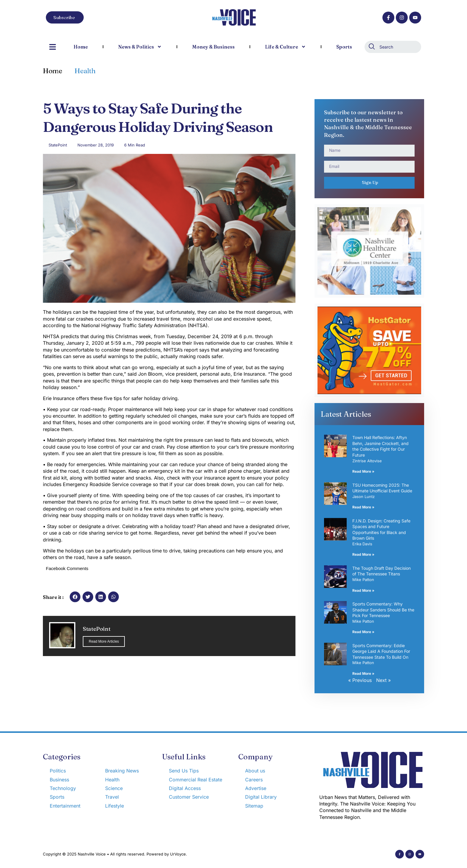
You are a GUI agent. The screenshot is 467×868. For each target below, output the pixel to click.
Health (85, 71)
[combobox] (393, 47)
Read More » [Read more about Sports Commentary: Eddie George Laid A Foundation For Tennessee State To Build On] (363, 673)
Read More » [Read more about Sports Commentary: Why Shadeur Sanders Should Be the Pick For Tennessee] (363, 632)
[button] (75, 597)
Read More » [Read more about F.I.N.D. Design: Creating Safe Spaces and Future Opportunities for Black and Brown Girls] (363, 554)
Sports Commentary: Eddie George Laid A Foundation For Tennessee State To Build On (381, 651)
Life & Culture (285, 47)
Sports (344, 47)
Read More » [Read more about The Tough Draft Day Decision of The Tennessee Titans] (363, 590)
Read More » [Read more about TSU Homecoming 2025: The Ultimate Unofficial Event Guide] (363, 507)
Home (81, 47)
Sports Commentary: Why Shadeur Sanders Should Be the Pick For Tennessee (383, 610)
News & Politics (140, 47)
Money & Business (213, 47)
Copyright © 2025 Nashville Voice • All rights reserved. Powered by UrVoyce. (115, 854)
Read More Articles (104, 641)
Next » (383, 680)
